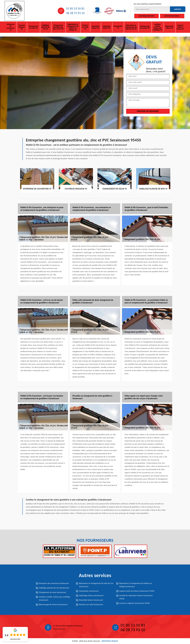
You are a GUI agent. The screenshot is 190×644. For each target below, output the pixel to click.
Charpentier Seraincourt (89, 591)
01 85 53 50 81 (75, 9)
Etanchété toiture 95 (95, 27)
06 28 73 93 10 (75, 13)
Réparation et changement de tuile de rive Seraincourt (96, 585)
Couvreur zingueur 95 (22, 27)
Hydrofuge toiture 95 (106, 27)
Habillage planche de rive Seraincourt (54, 588)
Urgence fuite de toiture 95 (180, 27)
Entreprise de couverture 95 (10, 27)
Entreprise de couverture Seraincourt (54, 583)
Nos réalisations (146, 16)
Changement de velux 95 (33, 27)
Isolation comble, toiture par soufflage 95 (157, 27)
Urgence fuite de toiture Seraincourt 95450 (137, 591)
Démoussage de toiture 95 (145, 27)
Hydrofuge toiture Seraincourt (91, 596)
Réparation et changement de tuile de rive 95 (131, 27)
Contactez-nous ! (172, 16)
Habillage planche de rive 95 (45, 27)
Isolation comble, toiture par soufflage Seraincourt (55, 598)
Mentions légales (110, 641)
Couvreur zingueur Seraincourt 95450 (135, 603)
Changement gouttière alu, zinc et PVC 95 (58, 27)
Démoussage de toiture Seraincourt (53, 605)
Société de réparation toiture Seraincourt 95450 (136, 597)
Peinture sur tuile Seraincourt (91, 605)
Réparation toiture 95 (169, 27)
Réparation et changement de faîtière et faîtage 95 (73, 27)
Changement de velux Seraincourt (53, 592)
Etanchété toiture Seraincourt (91, 600)
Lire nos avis (15, 639)
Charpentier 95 (118, 27)
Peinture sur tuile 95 (85, 27)
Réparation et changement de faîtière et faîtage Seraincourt (136, 585)
